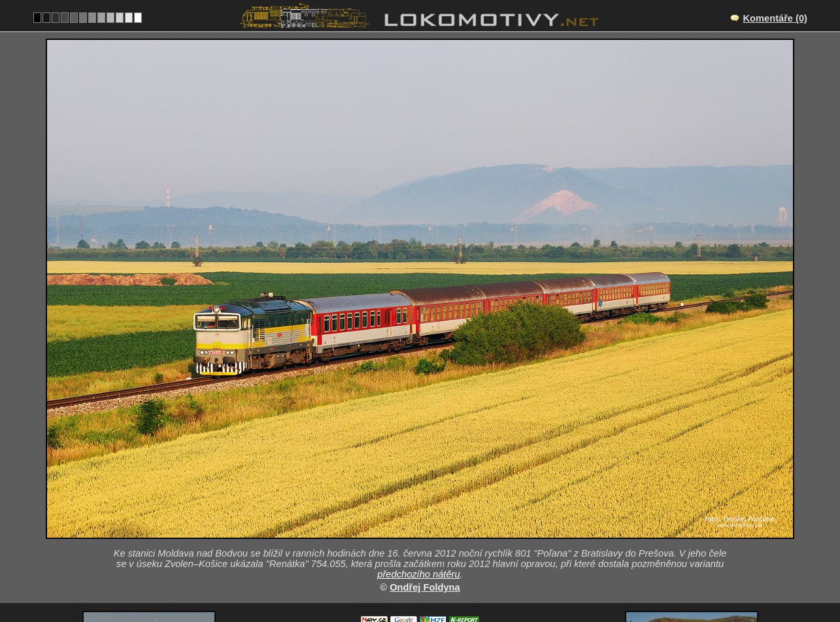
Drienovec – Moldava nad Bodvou (434, 512)
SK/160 (432, 526)
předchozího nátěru (418, 453)
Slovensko (413, 580)
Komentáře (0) (775, 18)
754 (461, 580)
